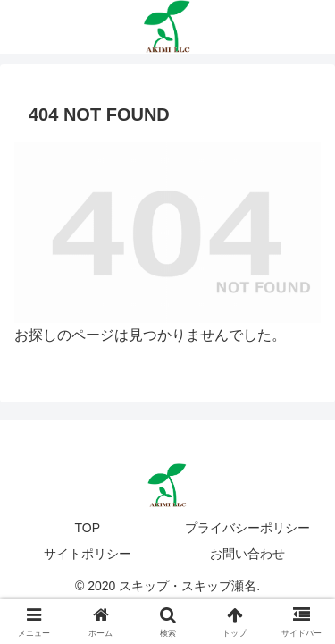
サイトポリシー (88, 554)
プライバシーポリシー (247, 528)
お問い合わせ (247, 554)
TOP (87, 528)
